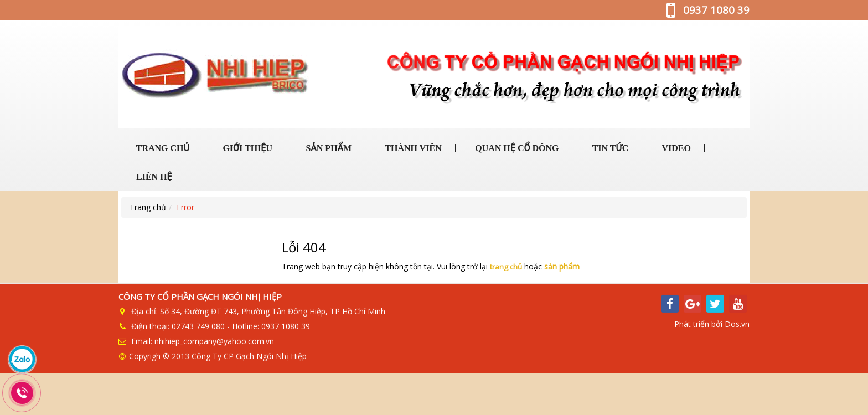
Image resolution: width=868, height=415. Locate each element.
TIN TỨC (609, 148)
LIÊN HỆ (153, 177)
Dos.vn (737, 325)
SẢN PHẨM (327, 148)
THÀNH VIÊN (412, 148)
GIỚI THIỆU (246, 148)
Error (185, 207)
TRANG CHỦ (162, 148)
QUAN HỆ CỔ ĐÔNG (516, 148)
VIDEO (675, 148)
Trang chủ (148, 207)
